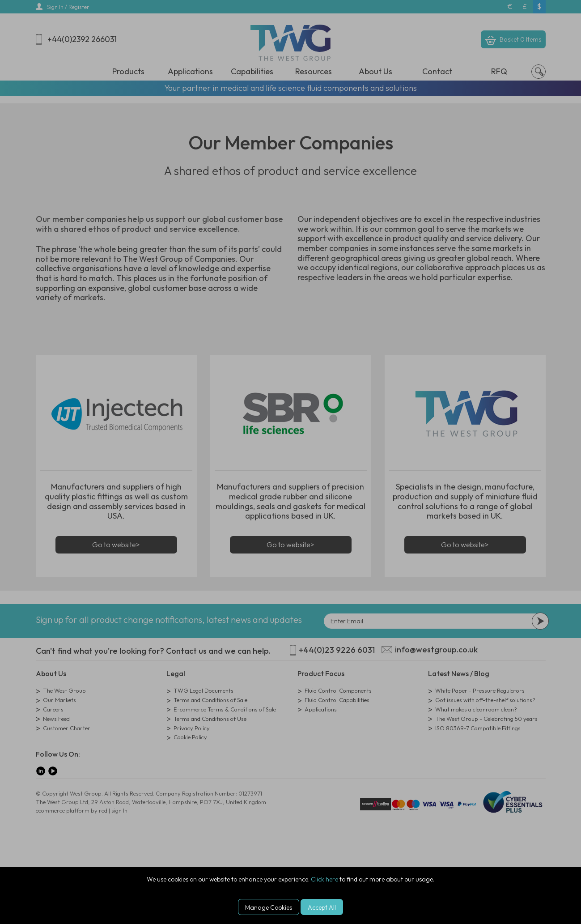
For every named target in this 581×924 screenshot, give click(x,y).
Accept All (322, 907)
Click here (324, 879)
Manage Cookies (269, 907)
